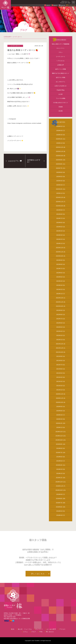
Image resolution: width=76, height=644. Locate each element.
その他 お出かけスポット (61, 103)
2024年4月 (59, 231)
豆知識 (61, 107)
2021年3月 (59, 381)
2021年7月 (59, 365)
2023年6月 (59, 273)
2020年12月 (60, 394)
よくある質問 (51, 629)
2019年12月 (59, 432)
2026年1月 (59, 143)
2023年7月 (59, 269)
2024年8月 (59, 214)
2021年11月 (60, 348)
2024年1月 (59, 243)
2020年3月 (59, 419)
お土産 (61, 94)
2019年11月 (59, 436)
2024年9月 (59, 210)
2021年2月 (59, 386)
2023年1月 (59, 294)
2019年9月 (59, 444)
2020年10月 (60, 402)
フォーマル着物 (61, 98)
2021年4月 (59, 377)
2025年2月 (59, 189)
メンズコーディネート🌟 (15, 141)
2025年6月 (59, 172)
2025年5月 (59, 177)
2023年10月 (60, 256)
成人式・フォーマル (25, 629)
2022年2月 (59, 335)
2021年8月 (59, 361)
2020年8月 (59, 411)
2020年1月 (59, 427)
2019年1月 (59, 478)
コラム (25, 632)
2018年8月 (59, 499)
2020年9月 (59, 407)
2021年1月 (59, 390)
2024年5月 (59, 227)
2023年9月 (59, 260)
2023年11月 (60, 252)
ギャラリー (39, 629)
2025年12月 (60, 147)
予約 (41, 632)
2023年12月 (60, 248)
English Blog (61, 90)
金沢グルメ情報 (61, 77)
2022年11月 (60, 302)
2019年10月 (59, 440)
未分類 (61, 111)
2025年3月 (59, 185)
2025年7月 (59, 168)
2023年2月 (59, 289)
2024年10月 (60, 206)
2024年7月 (59, 218)
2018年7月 (59, 503)
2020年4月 (59, 415)
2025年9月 (59, 160)
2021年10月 (60, 352)
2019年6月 (59, 457)
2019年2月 (59, 473)
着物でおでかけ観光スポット (61, 73)
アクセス (63, 629)
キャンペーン (60, 48)
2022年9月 (59, 310)
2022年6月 (59, 323)
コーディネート (17, 37)
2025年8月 (59, 164)
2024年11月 (60, 202)
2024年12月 (60, 197)
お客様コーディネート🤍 (15, 136)
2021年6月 (59, 369)
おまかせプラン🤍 (15, 161)
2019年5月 (59, 461)
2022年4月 (59, 331)
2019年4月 (59, 465)
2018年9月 (59, 494)
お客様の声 (61, 65)
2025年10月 (60, 156)
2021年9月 (59, 356)
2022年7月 (59, 319)
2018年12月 (59, 482)
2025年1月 (59, 193)
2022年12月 (60, 298)
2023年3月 (59, 285)
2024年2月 (59, 239)
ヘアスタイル (60, 61)
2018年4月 (59, 515)
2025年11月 (60, 151)
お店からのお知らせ (61, 86)
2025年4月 (59, 181)
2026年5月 (59, 126)
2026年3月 (59, 135)
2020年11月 (60, 398)
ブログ (34, 632)
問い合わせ (50, 632)
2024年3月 (59, 235)
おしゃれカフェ (61, 82)
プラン (61, 52)
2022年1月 (59, 340)
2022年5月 (59, 327)
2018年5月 (59, 511)
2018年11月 (60, 486)
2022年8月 (59, 315)
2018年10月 (59, 490)
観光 (13, 629)
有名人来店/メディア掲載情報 (61, 44)
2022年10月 (60, 306)
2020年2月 (59, 423)
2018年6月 (59, 507)
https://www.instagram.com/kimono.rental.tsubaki (24, 123)
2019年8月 (59, 448)
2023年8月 (59, 264)
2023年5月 (59, 277)
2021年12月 (60, 344)
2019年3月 (59, 469)
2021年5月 (59, 373)
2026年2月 (59, 139)
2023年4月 (59, 281)
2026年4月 (59, 131)
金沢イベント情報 (61, 69)
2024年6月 (59, 223)
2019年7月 (59, 453)
